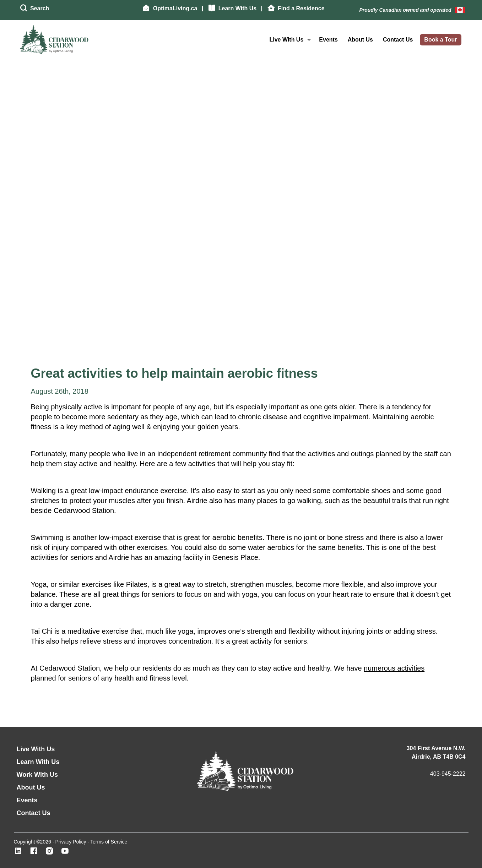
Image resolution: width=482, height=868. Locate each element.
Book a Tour (440, 40)
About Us (360, 40)
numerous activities (394, 668)
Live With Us (286, 40)
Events (328, 40)
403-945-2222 (448, 774)
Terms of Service (109, 842)
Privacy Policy (71, 842)
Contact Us (398, 40)
